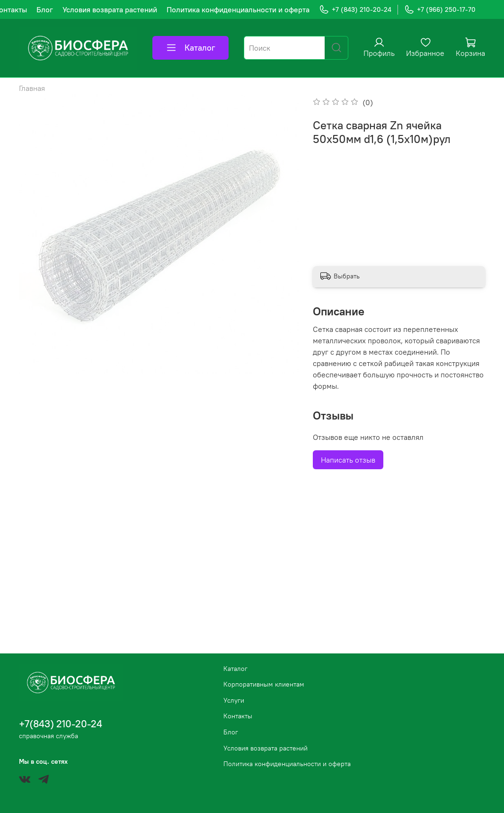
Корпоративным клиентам (264, 684)
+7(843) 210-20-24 (61, 724)
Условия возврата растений (110, 9)
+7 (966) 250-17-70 (440, 10)
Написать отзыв (348, 460)
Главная (32, 88)
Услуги (234, 700)
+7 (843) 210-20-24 (355, 10)
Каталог (190, 48)
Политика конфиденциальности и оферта (238, 9)
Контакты (238, 716)
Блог (45, 9)
